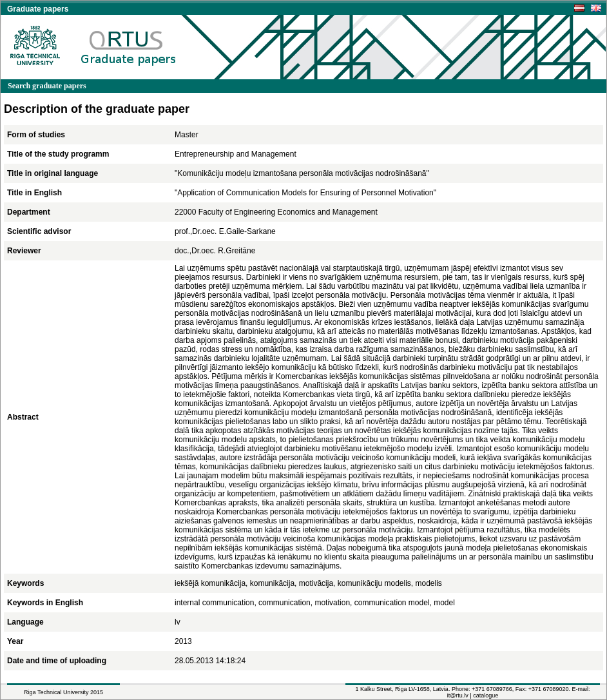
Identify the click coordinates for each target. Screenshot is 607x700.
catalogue (486, 695)
